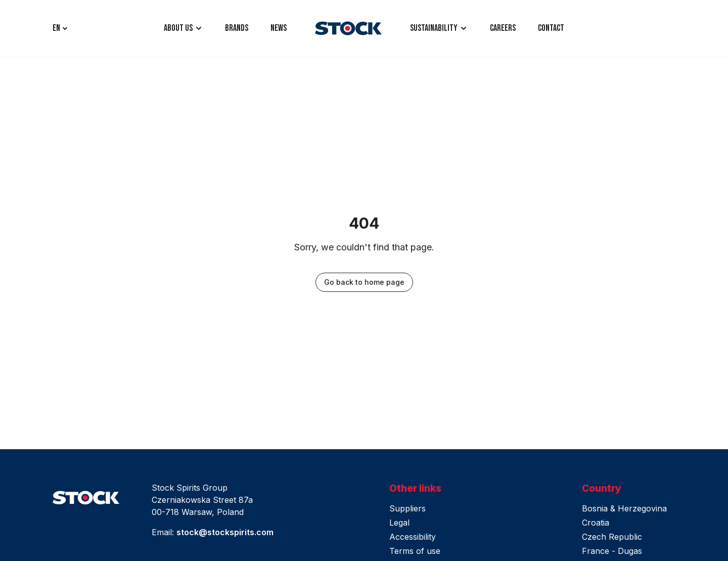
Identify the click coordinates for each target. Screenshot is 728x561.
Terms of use (415, 551)
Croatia (596, 523)
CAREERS (503, 28)
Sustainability (434, 28)
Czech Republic (612, 537)
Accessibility (413, 537)
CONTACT (551, 28)
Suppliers (407, 508)
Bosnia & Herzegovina (624, 508)
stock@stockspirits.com (225, 532)
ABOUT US (178, 28)
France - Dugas (612, 551)
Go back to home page (364, 282)
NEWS (279, 28)
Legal (399, 523)
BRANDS (237, 28)
